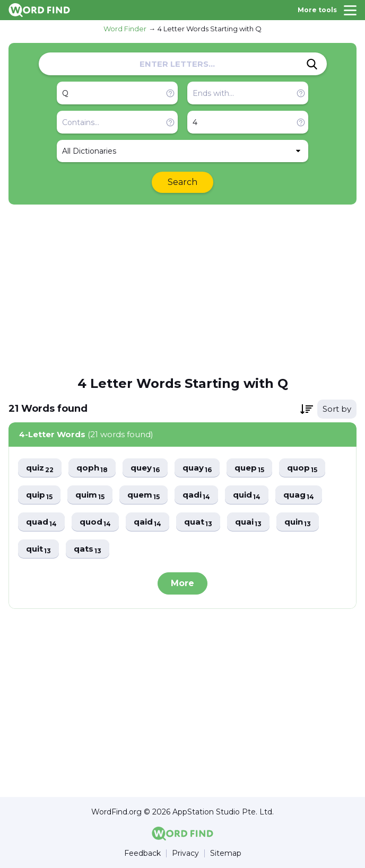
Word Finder (125, 29)
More (183, 583)
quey (145, 468)
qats (88, 549)
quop (302, 468)
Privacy (185, 853)
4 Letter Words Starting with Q (210, 29)
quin (298, 522)
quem (144, 495)
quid (247, 495)
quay (197, 468)
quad (41, 522)
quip (39, 495)
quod (95, 522)
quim (90, 495)
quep (249, 468)
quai (248, 522)
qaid (147, 522)
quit (38, 549)
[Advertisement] (183, 289)
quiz (40, 468)
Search (183, 182)
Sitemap (226, 853)
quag (299, 495)
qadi (196, 495)
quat (198, 522)
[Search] (312, 64)
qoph (92, 468)
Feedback (142, 853)
